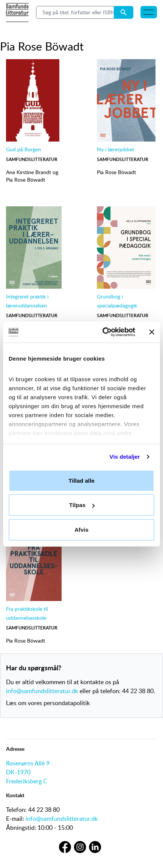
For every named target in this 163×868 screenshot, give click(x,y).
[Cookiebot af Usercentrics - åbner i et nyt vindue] (103, 332)
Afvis (81, 529)
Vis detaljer (125, 457)
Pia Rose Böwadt (26, 180)
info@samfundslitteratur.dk (42, 691)
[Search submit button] (124, 12)
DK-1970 (18, 772)
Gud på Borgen (23, 149)
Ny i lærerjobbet (115, 149)
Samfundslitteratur (32, 159)
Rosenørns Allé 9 (28, 763)
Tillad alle (81, 480)
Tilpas (82, 505)
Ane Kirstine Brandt (29, 172)
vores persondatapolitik (59, 703)
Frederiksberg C (27, 781)
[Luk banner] (152, 332)
